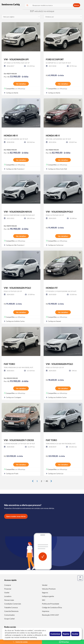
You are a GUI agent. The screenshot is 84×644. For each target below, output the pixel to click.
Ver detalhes (21, 84)
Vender (45, 585)
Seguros (45, 592)
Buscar (77, 5)
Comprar (8, 585)
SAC (44, 600)
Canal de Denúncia (11, 611)
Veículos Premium (49, 589)
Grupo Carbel (9, 619)
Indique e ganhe (48, 596)
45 (47, 481)
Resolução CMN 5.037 (50, 615)
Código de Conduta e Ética (52, 607)
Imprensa (46, 611)
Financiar (8, 589)
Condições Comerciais (13, 604)
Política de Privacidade (51, 604)
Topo (80, 578)
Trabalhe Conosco (11, 607)
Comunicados (9, 615)
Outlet (7, 592)
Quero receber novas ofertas (16, 516)
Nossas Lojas (9, 600)
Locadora (8, 596)
